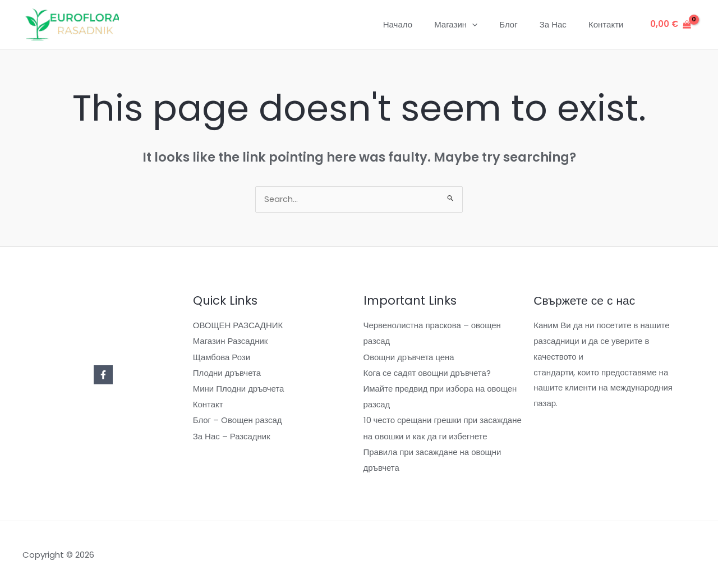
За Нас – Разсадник (232, 436)
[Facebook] (103, 376)
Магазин (474, 25)
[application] (490, 25)
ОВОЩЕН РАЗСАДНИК (238, 326)
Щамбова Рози (222, 358)
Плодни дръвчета (227, 373)
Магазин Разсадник (231, 342)
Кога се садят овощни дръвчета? (427, 373)
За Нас (561, 24)
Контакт (208, 404)
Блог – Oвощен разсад (238, 420)
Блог (521, 24)
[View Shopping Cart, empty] (671, 24)
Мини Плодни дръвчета (239, 389)
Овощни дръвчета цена (409, 358)
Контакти (609, 24)
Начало (421, 24)
